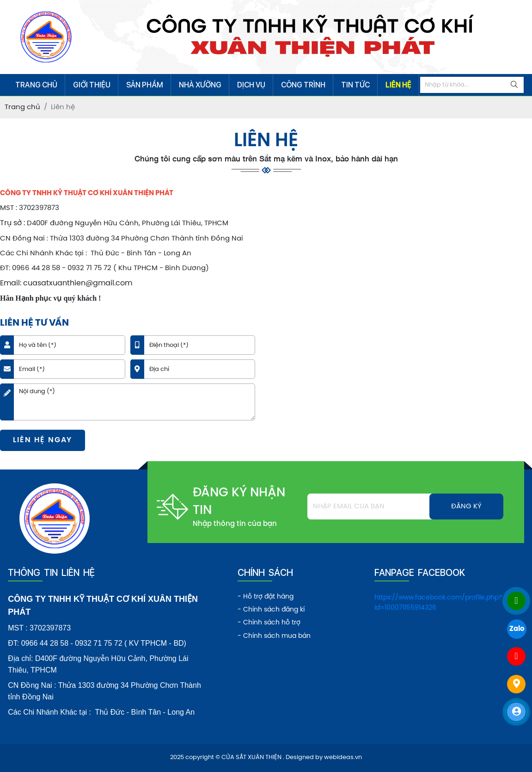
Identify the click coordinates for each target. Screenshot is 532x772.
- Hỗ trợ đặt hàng (266, 597)
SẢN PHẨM (145, 85)
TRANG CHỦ (36, 85)
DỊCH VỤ (251, 85)
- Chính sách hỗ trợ (269, 623)
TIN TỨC (355, 85)
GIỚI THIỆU (92, 85)
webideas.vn (343, 757)
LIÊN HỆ (398, 85)
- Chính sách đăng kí (271, 610)
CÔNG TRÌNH (303, 85)
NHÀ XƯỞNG (200, 85)
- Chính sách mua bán (274, 636)
